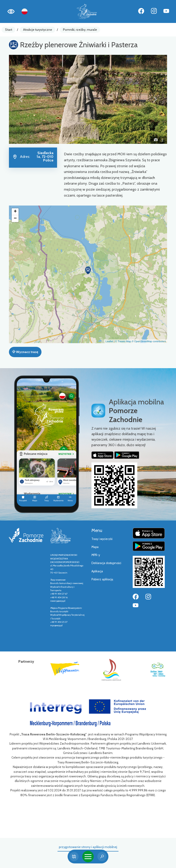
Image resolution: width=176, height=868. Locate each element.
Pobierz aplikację (102, 579)
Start (9, 30)
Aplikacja (97, 571)
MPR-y (96, 555)
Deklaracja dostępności (106, 563)
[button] (21, 99)
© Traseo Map (123, 341)
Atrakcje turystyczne (38, 30)
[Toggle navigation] (88, 857)
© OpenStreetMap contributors (149, 341)
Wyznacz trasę (25, 352)
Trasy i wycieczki (102, 539)
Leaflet (109, 341)
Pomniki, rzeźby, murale (80, 30)
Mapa (95, 547)
